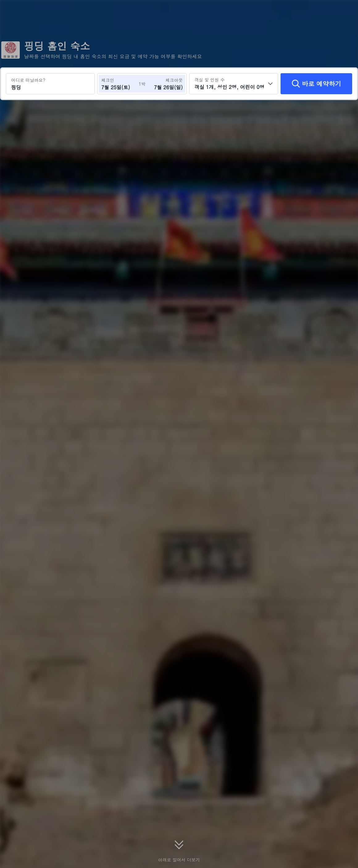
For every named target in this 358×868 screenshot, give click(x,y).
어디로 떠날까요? (28, 80)
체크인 (108, 80)
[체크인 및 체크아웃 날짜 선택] (120, 84)
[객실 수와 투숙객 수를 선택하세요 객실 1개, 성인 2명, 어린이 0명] (234, 84)
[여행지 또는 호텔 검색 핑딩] (50, 84)
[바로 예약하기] (316, 84)
